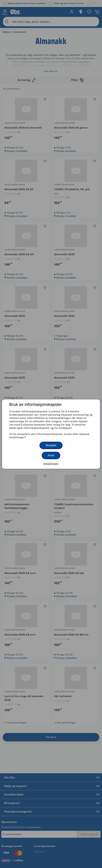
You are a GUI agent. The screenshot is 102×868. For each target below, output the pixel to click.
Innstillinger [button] (51, 464)
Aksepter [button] (51, 445)
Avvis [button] (51, 455)
